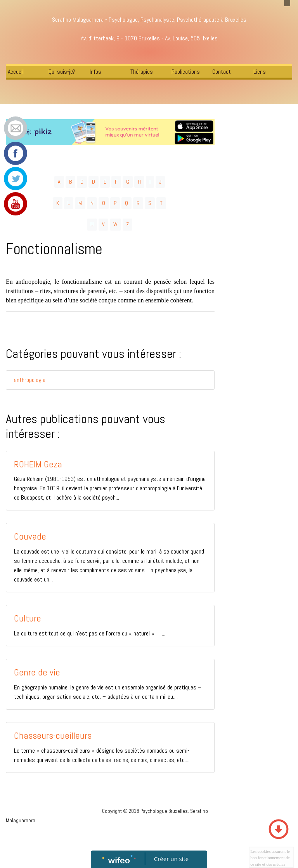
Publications (186, 72)
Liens (260, 72)
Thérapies (142, 72)
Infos (95, 72)
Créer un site (171, 859)
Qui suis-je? (62, 72)
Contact (222, 72)
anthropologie (30, 380)
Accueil (16, 72)
